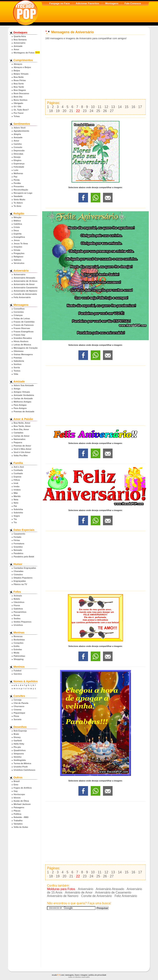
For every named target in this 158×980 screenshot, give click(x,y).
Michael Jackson (22, 804)
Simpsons (19, 754)
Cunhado (18, 473)
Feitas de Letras (22, 318)
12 (106, 107)
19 (58, 111)
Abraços (18, 64)
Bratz (16, 734)
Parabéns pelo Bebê (24, 557)
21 (71, 111)
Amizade (18, 46)
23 (85, 111)
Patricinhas (19, 656)
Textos (17, 371)
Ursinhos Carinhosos (24, 770)
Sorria (17, 367)
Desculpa (18, 154)
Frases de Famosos (24, 325)
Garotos (18, 674)
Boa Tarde (19, 87)
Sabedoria (19, 361)
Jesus (17, 240)
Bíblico (17, 221)
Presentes (19, 186)
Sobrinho (18, 513)
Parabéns (18, 553)
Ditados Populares (23, 578)
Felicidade (19, 167)
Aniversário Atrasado (24, 278)
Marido (17, 496)
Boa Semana (20, 40)
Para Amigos (20, 408)
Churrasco (19, 706)
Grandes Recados (23, 338)
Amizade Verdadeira (24, 395)
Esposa (17, 477)
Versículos (19, 263)
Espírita (18, 234)
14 (120, 107)
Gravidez (18, 547)
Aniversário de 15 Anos (26, 281)
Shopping (19, 659)
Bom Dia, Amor (21, 429)
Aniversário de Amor (24, 284)
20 (64, 111)
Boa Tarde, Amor (22, 426)
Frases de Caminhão (24, 322)
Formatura (19, 544)
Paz (15, 177)
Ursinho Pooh (21, 767)
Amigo (17, 389)
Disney (17, 737)
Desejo (17, 157)
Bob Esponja (20, 731)
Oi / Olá (17, 106)
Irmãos (17, 490)
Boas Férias (20, 80)
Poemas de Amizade (24, 411)
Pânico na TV (20, 584)
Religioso (18, 257)
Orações (18, 247)
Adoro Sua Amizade (24, 385)
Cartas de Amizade (23, 398)
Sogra (17, 516)
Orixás (17, 250)
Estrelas (18, 649)
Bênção (17, 217)
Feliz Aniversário (22, 297)
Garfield (18, 741)
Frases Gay (19, 335)
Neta (16, 500)
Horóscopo (19, 794)
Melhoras (18, 173)
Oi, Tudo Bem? (21, 110)
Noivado (18, 550)
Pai (15, 506)
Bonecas (18, 636)
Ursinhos (18, 625)
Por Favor (19, 113)
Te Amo (17, 206)
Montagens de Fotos (24, 53)
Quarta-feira (20, 36)
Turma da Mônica (22, 763)
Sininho (18, 757)
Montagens (112, 3)
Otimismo (19, 351)
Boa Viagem (20, 90)
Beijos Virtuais (21, 74)
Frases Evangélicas (24, 332)
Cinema (17, 710)
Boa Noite (19, 77)
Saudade (18, 196)
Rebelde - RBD (21, 817)
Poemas (18, 358)
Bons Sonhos (21, 100)
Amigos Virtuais (22, 392)
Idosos (17, 798)
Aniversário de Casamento (113, 892)
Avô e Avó (19, 467)
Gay (16, 791)
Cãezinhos (19, 602)
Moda (16, 653)
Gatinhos (18, 609)
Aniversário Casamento (26, 288)
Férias (17, 540)
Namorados (20, 439)
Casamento (19, 534)
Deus (16, 230)
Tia (15, 519)
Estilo (16, 646)
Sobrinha (18, 509)
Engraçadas (20, 581)
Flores (17, 605)
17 (140, 107)
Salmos (17, 260)
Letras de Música (22, 345)
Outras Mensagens (23, 354)
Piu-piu (17, 747)
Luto (16, 170)
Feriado (17, 537)
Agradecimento (21, 131)
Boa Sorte (19, 84)
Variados (18, 824)
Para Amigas (20, 405)
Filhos (17, 480)
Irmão (16, 486)
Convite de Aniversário (25, 294)
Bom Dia (18, 97)
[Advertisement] (95, 70)
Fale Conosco (133, 3)
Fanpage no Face (59, 3)
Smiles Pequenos (23, 622)
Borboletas (19, 640)
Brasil (17, 781)
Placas (17, 811)
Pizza (16, 716)
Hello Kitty (19, 744)
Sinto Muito (19, 199)
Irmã (16, 483)
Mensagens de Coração (26, 348)
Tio (15, 522)
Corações (19, 643)
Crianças (18, 315)
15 (127, 107)
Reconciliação (21, 190)
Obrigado (18, 103)
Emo (16, 785)
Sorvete (18, 719)
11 (100, 107)
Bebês (17, 599)
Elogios (17, 160)
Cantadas (18, 433)
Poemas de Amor (22, 446)
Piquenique (19, 713)
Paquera (18, 442)
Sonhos (18, 364)
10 (93, 107)
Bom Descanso (21, 93)
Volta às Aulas (21, 827)
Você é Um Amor (22, 452)
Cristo (17, 227)
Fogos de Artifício (23, 788)
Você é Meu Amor (23, 449)
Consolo (18, 147)
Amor (16, 49)
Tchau (17, 116)
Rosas (17, 615)
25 (98, 111)
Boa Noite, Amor (22, 423)
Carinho (18, 144)
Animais (18, 596)
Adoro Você (20, 128)
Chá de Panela (21, 703)
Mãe (16, 493)
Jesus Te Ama (21, 244)
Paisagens (19, 807)
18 (51, 111)
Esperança (19, 164)
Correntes (19, 312)
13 (113, 107)
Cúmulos (18, 574)
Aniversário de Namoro (25, 291)
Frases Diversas (22, 328)
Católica (18, 224)
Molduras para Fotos (61, 889)
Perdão (17, 183)
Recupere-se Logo (23, 193)
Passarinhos (20, 612)
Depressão (19, 150)
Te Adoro (18, 203)
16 (133, 107)
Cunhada (18, 470)
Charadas (19, 571)
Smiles (17, 618)
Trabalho (18, 820)
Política (17, 814)
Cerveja (17, 700)
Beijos (17, 71)
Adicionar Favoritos (87, 3)
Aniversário (20, 43)
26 (105, 111)
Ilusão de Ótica (21, 801)
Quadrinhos (20, 750)
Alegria (17, 134)
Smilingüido (20, 760)
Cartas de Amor (22, 436)
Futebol (17, 671)
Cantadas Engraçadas (25, 568)
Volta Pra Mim (21, 456)
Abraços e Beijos (22, 67)
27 (112, 111)
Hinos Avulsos (21, 341)
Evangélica (19, 237)
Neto (16, 503)
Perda (17, 180)
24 (91, 111)
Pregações (19, 253)
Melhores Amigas (22, 402)
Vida (16, 374)
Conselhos (19, 309)
